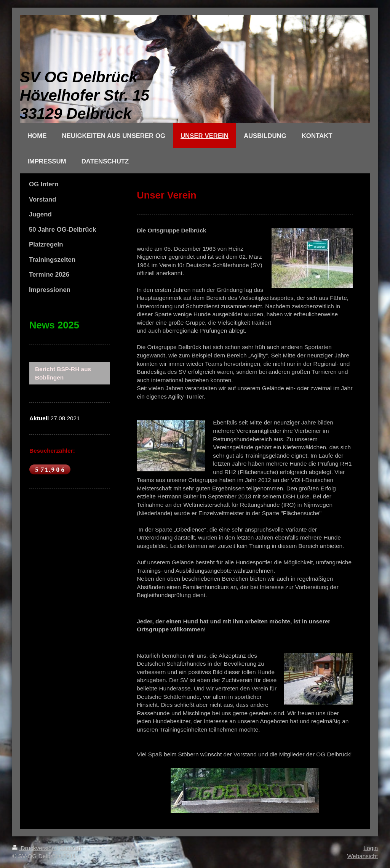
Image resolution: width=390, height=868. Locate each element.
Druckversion (34, 848)
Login (371, 848)
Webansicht (363, 856)
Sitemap (70, 848)
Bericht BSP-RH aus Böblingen (63, 373)
